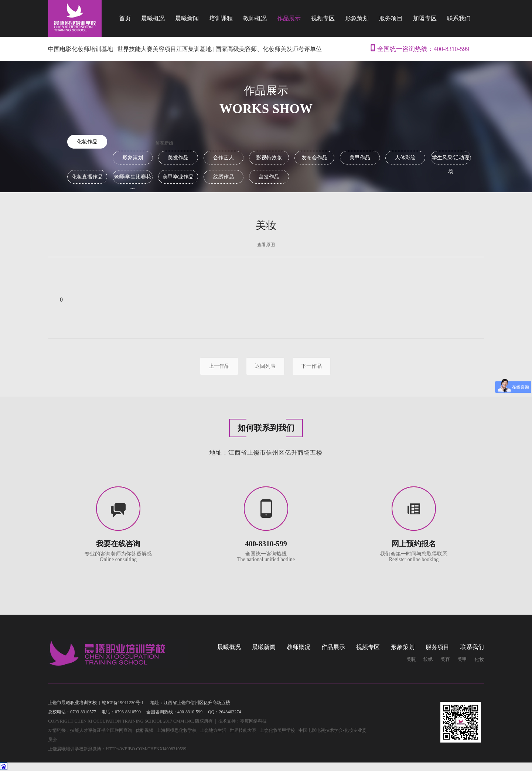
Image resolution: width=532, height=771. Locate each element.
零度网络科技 (253, 721)
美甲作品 (360, 158)
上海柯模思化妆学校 (177, 730)
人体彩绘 (405, 158)
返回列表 (265, 366)
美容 (445, 659)
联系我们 (459, 18)
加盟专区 (425, 18)
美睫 (411, 659)
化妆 (479, 659)
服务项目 (391, 18)
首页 (125, 18)
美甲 (462, 659)
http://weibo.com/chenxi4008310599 (146, 749)
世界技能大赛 (243, 730)
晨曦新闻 (187, 18)
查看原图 (266, 245)
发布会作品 (314, 158)
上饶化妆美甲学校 (277, 730)
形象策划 (357, 18)
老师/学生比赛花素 (133, 179)
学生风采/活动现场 (451, 160)
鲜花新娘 (164, 143)
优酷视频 (144, 730)
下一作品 (311, 366)
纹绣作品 (224, 177)
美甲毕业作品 (178, 177)
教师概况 (255, 18)
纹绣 (428, 659)
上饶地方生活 (213, 730)
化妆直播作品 (87, 177)
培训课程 (221, 18)
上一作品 (219, 366)
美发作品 (178, 158)
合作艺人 (224, 158)
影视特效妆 (269, 158)
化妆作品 (87, 142)
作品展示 (289, 18)
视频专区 (323, 18)
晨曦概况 (153, 18)
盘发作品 (269, 177)
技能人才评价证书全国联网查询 (101, 730)
